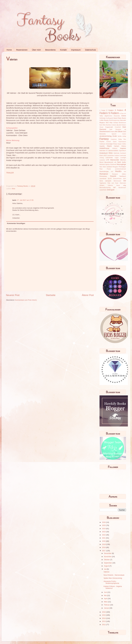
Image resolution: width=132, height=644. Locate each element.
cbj (117, 125)
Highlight (117, 146)
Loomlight (123, 158)
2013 (104, 621)
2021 (104, 538)
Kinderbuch (104, 153)
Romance (104, 174)
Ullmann (102, 185)
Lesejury (117, 155)
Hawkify (102, 146)
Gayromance (122, 142)
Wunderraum (122, 188)
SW (125, 181)
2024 (104, 529)
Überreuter (123, 183)
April (106, 599)
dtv (116, 132)
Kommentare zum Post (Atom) (26, 300)
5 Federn (114, 113)
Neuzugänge (121, 164)
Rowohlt (113, 176)
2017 (104, 551)
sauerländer (103, 179)
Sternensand (117, 181)
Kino (13, 189)
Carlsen (114, 125)
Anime (124, 116)
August (107, 566)
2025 (104, 525)
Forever (109, 142)
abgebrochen (108, 116)
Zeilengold (111, 190)
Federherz (114, 139)
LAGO (105, 155)
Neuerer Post (13, 295)
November (108, 557)
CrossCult (118, 127)
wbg (125, 185)
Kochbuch (123, 153)
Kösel (101, 155)
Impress (123, 148)
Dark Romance (115, 129)
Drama (112, 132)
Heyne (109, 146)
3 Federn (119, 110)
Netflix (124, 162)
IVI (107, 151)
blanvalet (123, 120)
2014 (104, 618)
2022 (104, 535)
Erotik (115, 136)
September (108, 563)
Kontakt (63, 50)
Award (115, 118)
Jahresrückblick (113, 151)
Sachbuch (123, 176)
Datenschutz (90, 50)
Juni (106, 592)
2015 (104, 615)
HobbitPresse (104, 148)
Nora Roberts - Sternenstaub (114, 575)
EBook (120, 132)
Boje (111, 123)
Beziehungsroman (114, 120)
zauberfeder (103, 190)
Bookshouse (122, 123)
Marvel (101, 162)
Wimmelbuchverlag (105, 188)
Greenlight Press (111, 144)
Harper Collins (122, 144)
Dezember (108, 553)
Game (115, 142)
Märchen (123, 160)
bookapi (116, 123)
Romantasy (103, 176)
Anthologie (103, 118)
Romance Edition (119, 174)
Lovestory (102, 160)
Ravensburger (104, 171)
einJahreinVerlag (106, 136)
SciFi (125, 179)
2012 (104, 625)
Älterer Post (88, 295)
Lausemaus (111, 155)
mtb (115, 162)
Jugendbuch (122, 151)
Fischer (102, 142)
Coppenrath (109, 127)
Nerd (119, 162)
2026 (104, 522)
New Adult (103, 167)
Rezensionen (22, 50)
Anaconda (117, 116)
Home (9, 50)
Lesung (102, 158)
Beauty (106, 120)
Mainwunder (115, 160)
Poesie (109, 169)
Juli (105, 569)
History (124, 146)
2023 (104, 532)
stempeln (108, 181)
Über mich (36, 50)
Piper (101, 169)
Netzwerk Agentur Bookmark (108, 164)
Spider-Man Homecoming (113, 578)
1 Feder (102, 110)
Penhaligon (122, 167)
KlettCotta (116, 153)
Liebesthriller (109, 158)
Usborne (110, 185)
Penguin (115, 167)
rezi (112, 172)
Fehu (120, 139)
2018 (104, 547)
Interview (102, 151)
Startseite (51, 295)
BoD (107, 123)
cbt (120, 125)
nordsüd (109, 167)
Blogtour (102, 123)
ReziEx (118, 171)
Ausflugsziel (110, 118)
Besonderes (50, 50)
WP (114, 188)
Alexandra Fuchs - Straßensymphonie (111, 582)
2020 (104, 541)
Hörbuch (115, 148)
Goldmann (103, 144)
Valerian (106, 572)
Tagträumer (103, 183)
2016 (104, 612)
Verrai (118, 185)
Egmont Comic (119, 134)
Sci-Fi (110, 179)
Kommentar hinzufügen (16, 223)
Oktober (107, 560)
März (106, 602)
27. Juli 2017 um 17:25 (25, 200)
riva (125, 172)
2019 (104, 544)
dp (125, 129)
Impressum (76, 50)
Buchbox (109, 125)
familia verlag (122, 136)
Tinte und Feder (113, 183)
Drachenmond (105, 132)
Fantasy (104, 139)
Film (125, 139)
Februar (107, 605)
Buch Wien (103, 125)
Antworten (16, 218)
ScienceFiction (117, 179)
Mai (106, 595)
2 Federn (110, 110)
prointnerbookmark (121, 169)
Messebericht (109, 162)
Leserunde (123, 155)
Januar (107, 608)
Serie (101, 181)
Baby (120, 118)
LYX (108, 160)
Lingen (117, 158)
